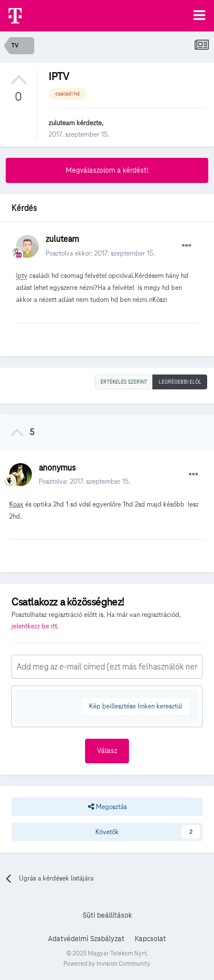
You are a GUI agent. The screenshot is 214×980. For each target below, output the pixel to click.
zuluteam (62, 123)
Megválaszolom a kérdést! (107, 170)
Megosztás (107, 807)
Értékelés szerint (124, 382)
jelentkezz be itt (34, 626)
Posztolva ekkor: (100, 253)
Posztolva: (85, 481)
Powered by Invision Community (107, 963)
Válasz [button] (107, 751)
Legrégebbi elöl (180, 382)
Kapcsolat (150, 939)
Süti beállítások (107, 915)
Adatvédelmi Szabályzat (86, 939)
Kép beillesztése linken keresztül (136, 706)
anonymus (57, 468)
